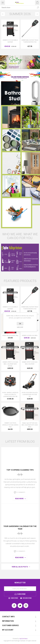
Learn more (20, 327)
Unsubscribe (27, 598)
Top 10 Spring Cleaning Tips (20, 470)
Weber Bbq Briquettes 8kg (10, 335)
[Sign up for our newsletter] (20, 589)
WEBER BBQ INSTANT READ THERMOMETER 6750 (30, 41)
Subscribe (14, 598)
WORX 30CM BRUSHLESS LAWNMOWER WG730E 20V (30, 394)
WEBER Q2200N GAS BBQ (30, 335)
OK (20, 324)
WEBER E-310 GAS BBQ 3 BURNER (10, 41)
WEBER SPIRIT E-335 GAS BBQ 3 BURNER (30, 363)
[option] (10, 35)
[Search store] (18, 8)
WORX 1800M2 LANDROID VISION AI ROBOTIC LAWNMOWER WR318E (10, 394)
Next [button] (37, 14)
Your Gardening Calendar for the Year (20, 528)
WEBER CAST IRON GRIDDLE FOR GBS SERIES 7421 (10, 425)
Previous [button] (3, 14)
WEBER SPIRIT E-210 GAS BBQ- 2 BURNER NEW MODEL (10, 364)
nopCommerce (23, 639)
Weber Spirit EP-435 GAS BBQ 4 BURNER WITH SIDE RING (30, 425)
